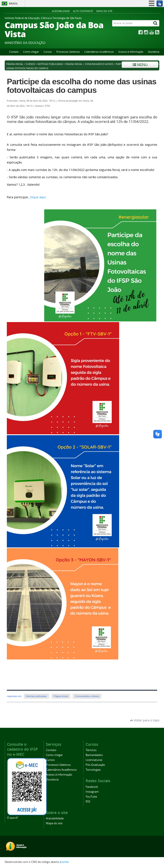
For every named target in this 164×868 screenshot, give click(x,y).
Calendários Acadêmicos (99, 52)
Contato (14, 52)
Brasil (13, 4)
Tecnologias (93, 770)
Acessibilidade (61, 11)
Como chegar (31, 52)
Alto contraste (83, 11)
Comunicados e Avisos (99, 64)
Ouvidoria (154, 52)
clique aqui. (38, 197)
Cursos (48, 52)
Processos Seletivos (68, 52)
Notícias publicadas (50, 64)
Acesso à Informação (131, 52)
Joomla (64, 862)
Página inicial (15, 64)
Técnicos (91, 750)
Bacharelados (94, 755)
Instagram (92, 792)
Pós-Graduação (95, 765)
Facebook (92, 787)
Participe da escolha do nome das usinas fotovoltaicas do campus (82, 86)
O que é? (13, 818)
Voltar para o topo (145, 720)
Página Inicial (74, 64)
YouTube (91, 797)
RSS (88, 802)
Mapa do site (104, 11)
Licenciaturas (94, 760)
